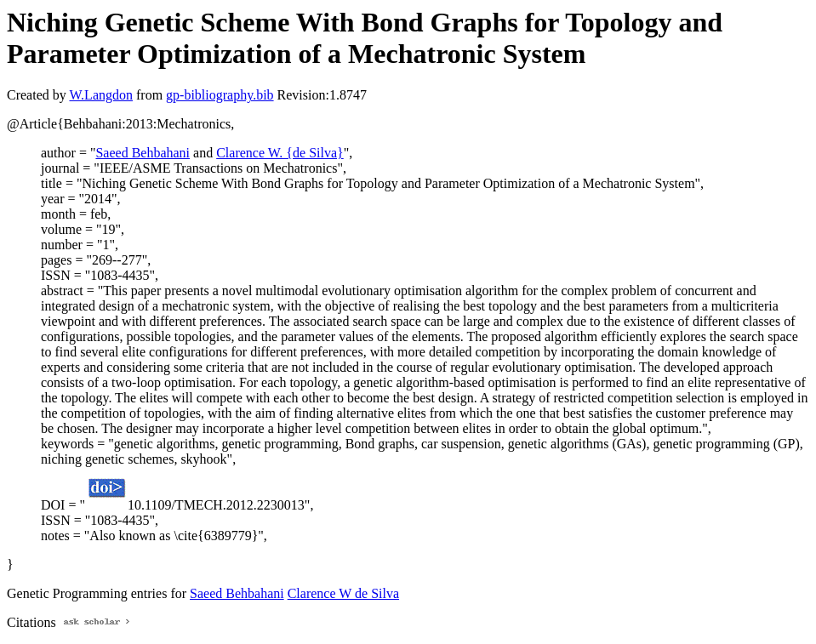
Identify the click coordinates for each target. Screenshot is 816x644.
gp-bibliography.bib (220, 95)
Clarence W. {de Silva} (280, 153)
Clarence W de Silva (343, 593)
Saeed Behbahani (143, 153)
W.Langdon (101, 95)
